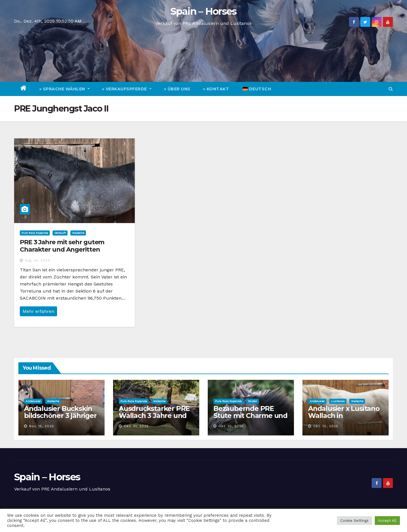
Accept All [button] (387, 521)
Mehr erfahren (38, 311)
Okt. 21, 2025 (136, 426)
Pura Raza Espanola (35, 233)
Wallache (78, 233)
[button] (391, 89)
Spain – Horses (203, 11)
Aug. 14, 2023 (37, 260)
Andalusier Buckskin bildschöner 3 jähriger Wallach (60, 416)
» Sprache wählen (64, 89)
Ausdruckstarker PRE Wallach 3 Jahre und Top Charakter (154, 416)
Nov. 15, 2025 (42, 426)
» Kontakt (216, 89)
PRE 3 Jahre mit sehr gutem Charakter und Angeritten (62, 246)
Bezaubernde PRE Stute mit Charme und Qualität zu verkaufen (250, 416)
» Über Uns (177, 89)
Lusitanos (338, 401)
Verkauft (60, 233)
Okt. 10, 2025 (231, 426)
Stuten (253, 401)
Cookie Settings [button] (354, 521)
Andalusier (33, 401)
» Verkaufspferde (127, 89)
